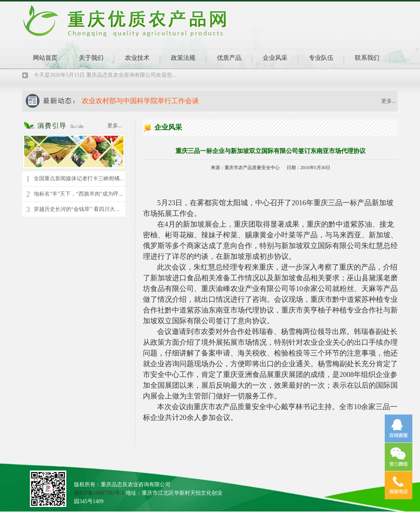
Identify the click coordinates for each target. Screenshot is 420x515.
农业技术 (137, 58)
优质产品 (229, 58)
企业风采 (275, 58)
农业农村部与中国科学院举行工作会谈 (140, 101)
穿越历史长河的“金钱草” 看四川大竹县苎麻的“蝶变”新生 (101, 209)
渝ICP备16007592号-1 (99, 493)
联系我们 (367, 58)
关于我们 (91, 58)
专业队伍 (321, 58)
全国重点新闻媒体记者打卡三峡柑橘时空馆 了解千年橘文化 (104, 179)
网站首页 (45, 58)
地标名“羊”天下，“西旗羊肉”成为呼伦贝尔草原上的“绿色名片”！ (111, 194)
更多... (389, 101)
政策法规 (183, 58)
